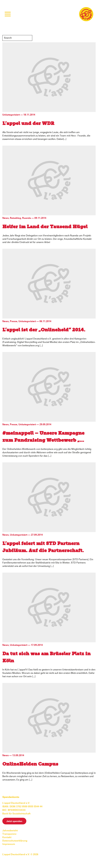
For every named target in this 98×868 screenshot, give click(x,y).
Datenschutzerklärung (15, 841)
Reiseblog (15, 218)
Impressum (9, 844)
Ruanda (27, 218)
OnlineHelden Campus (30, 764)
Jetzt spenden (14, 821)
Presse (14, 321)
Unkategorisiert (11, 115)
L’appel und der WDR (28, 124)
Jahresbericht (10, 831)
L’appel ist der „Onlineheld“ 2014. (44, 330)
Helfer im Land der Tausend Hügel (45, 227)
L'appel (86, 14)
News (6, 218)
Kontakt (7, 837)
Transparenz (9, 834)
